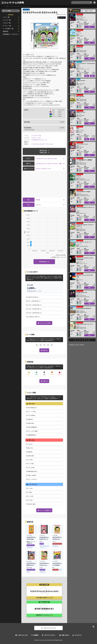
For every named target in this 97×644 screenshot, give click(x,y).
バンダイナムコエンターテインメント (42, 144)
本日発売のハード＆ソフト (10, 34)
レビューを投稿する (44, 510)
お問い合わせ (64, 635)
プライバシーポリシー (49, 635)
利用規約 (35, 635)
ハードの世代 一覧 (8, 29)
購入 (90, 27)
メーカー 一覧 (7, 26)
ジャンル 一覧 (7, 23)
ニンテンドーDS (36, 135)
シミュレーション (36, 138)
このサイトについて (22, 635)
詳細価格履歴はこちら (44, 262)
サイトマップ (77, 635)
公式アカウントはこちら (48, 628)
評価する (44, 350)
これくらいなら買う (44, 323)
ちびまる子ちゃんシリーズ (39, 140)
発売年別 (6, 31)
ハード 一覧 (6, 17)
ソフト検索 (7, 11)
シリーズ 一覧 (7, 20)
